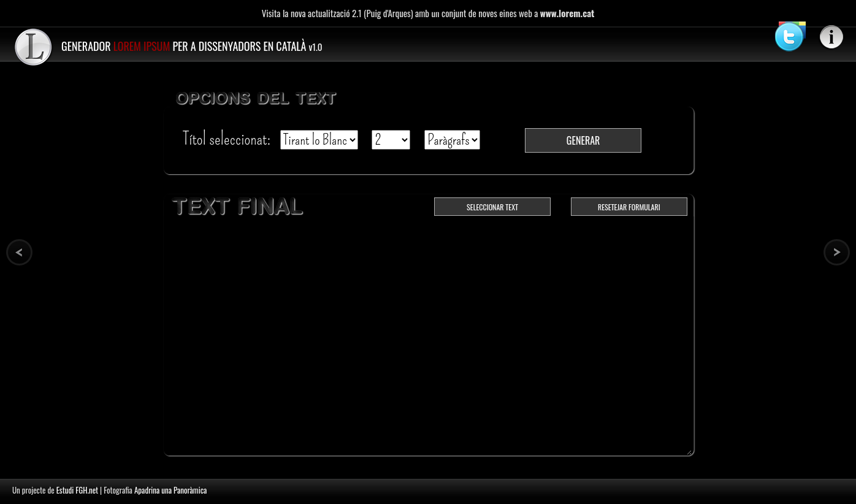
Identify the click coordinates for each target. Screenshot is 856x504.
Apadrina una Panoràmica (170, 490)
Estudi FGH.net (77, 490)
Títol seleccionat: (228, 139)
